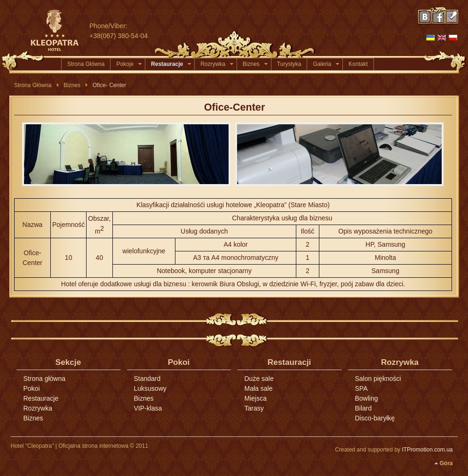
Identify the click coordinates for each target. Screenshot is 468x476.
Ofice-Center (235, 107)
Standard (147, 379)
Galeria (326, 64)
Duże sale (259, 379)
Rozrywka (217, 64)
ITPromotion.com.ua (427, 450)
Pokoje (129, 64)
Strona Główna (86, 64)
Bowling (367, 398)
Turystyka (289, 64)
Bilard (364, 408)
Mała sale (259, 388)
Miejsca (256, 398)
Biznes (255, 64)
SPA (361, 388)
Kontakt (358, 64)
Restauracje (171, 64)
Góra (446, 463)
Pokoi (32, 388)
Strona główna (45, 379)
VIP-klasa (148, 408)
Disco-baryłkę (375, 418)
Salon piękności (378, 379)
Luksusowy (150, 388)
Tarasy (254, 408)
